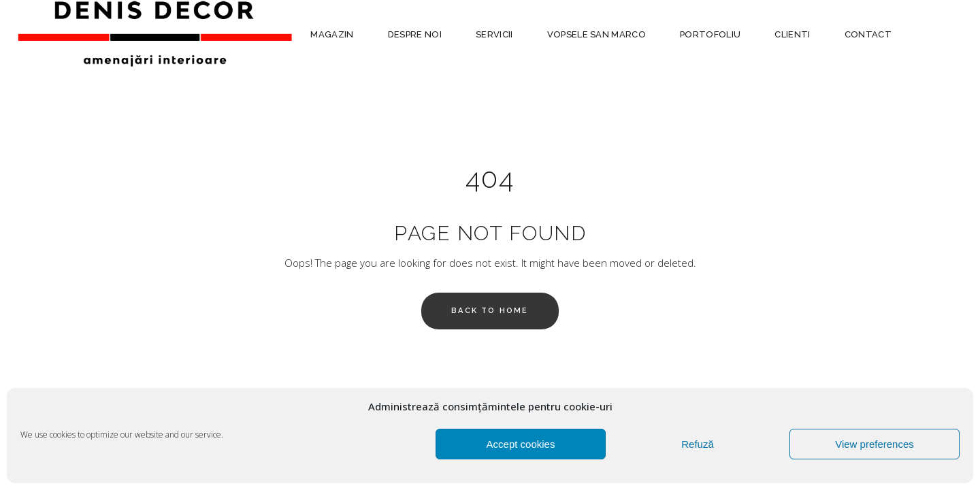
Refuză (698, 444)
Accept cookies (521, 444)
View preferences (875, 444)
